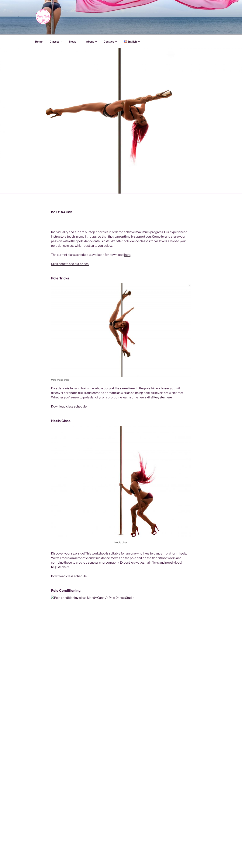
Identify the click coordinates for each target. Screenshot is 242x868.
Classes (56, 42)
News (74, 42)
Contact (111, 42)
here (127, 255)
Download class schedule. (69, 406)
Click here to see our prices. (70, 264)
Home (39, 42)
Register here (60, 567)
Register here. (163, 397)
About (92, 42)
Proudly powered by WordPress (146, 859)
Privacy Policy (116, 859)
